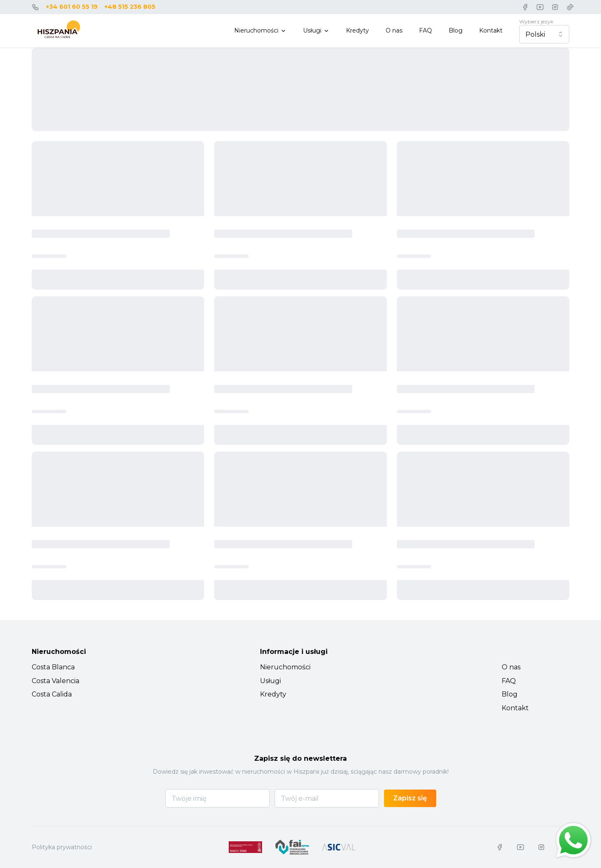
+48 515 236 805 (130, 7)
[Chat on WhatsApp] (573, 840)
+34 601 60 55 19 (72, 7)
